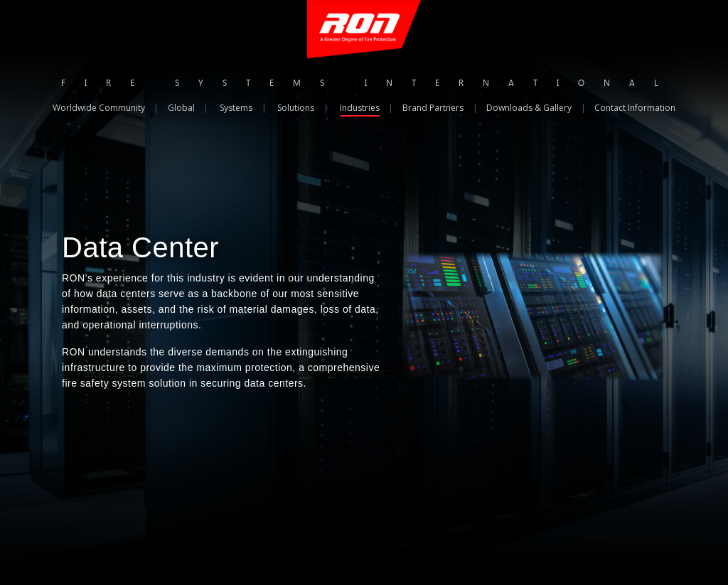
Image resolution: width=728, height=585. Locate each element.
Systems (236, 108)
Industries (360, 108)
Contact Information (635, 108)
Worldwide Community (99, 108)
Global (181, 108)
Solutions (296, 108)
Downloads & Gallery (529, 108)
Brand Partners (433, 108)
